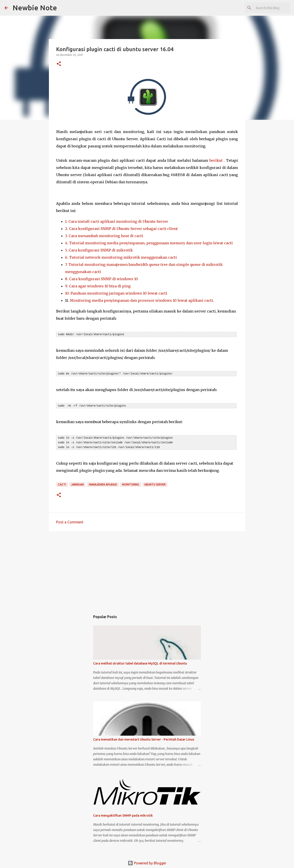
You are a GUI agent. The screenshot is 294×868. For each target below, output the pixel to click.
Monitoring (131, 483)
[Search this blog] (267, 8)
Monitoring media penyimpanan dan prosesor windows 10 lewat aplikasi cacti (141, 300)
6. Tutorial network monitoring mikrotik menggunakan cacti (121, 257)
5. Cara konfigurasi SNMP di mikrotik (99, 250)
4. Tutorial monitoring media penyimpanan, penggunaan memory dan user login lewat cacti (149, 243)
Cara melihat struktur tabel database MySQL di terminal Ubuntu (140, 662)
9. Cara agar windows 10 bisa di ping (98, 286)
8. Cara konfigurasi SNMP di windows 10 (102, 279)
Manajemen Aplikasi (103, 483)
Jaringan (77, 483)
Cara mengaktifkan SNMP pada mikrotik (123, 814)
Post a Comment (70, 521)
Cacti (62, 483)
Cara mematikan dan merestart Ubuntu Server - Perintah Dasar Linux (144, 738)
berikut (216, 160)
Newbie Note (35, 8)
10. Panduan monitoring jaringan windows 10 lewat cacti (116, 293)
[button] (59, 64)
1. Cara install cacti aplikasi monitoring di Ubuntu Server (117, 221)
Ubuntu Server (155, 483)
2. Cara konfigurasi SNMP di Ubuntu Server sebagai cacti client (121, 229)
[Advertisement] (147, 568)
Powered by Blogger (147, 862)
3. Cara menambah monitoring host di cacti (104, 236)
